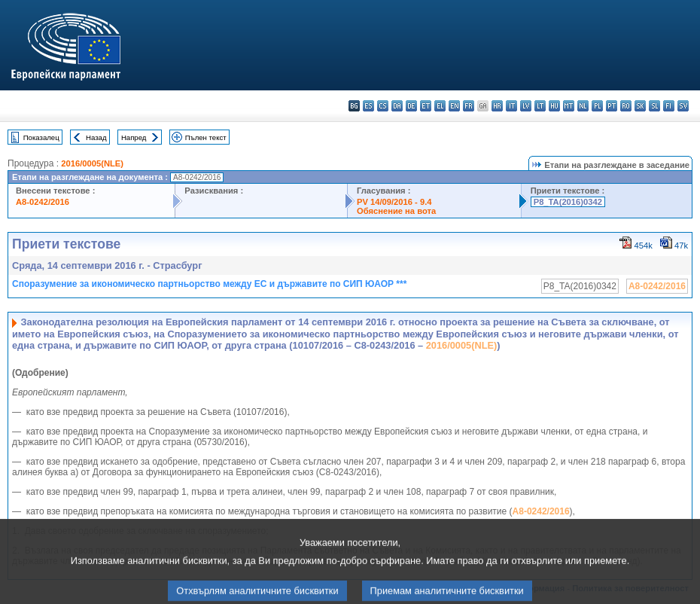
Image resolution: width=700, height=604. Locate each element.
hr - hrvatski (497, 106)
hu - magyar (554, 106)
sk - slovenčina (640, 106)
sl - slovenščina (654, 106)
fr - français (469, 106)
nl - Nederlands (583, 106)
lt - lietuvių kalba (540, 106)
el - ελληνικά (440, 106)
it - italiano (511, 106)
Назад (96, 137)
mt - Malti (569, 106)
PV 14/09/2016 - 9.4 (394, 202)
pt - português (612, 106)
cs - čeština (383, 106)
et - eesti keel (426, 106)
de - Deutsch (411, 106)
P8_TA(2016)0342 (568, 202)
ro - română (626, 106)
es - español (368, 106)
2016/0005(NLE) (92, 163)
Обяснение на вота (396, 211)
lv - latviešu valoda (526, 106)
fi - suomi (669, 106)
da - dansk (397, 106)
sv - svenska (683, 106)
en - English (454, 106)
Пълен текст (206, 137)
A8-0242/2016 (43, 202)
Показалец (41, 137)
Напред (134, 137)
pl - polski (597, 106)
